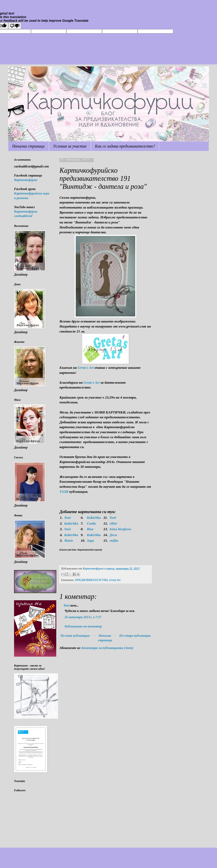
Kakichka (94, 518)
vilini (113, 523)
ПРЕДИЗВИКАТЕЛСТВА (91, 580)
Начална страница (28, 146)
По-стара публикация (135, 636)
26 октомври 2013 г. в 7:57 (83, 617)
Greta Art (115, 580)
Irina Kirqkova (120, 529)
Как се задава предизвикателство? (125, 146)
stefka (114, 540)
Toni (68, 518)
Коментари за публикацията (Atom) (107, 648)
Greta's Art (86, 368)
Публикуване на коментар (83, 626)
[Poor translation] (15, 26)
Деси (113, 535)
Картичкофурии (26, 180)
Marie (69, 540)
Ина (90, 529)
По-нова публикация (75, 636)
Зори (90, 540)
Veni (68, 529)
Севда (91, 523)
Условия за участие (70, 146)
